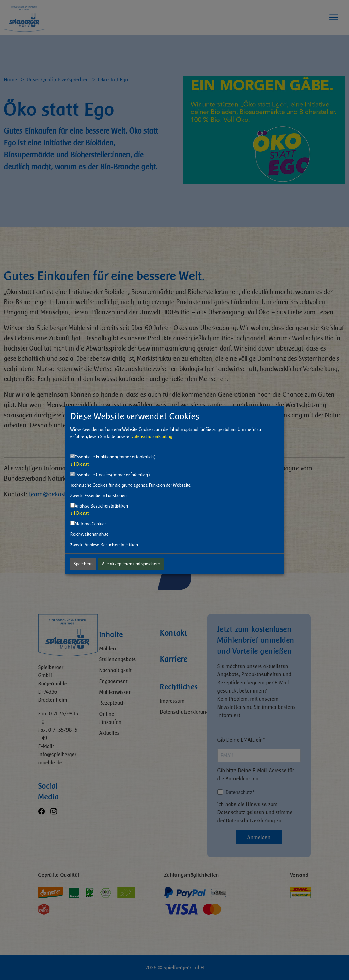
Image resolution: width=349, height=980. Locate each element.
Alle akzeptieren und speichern (131, 564)
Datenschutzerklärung (151, 437)
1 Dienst (79, 464)
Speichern (83, 564)
